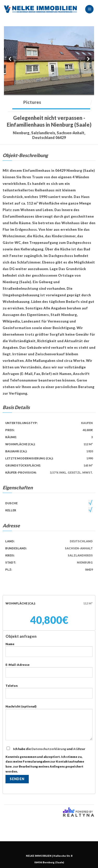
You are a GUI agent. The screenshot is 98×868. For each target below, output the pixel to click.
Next (88, 58)
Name (49, 652)
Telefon (49, 693)
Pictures (32, 102)
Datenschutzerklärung (49, 749)
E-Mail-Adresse (49, 672)
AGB (77, 749)
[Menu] (89, 9)
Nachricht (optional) (49, 724)
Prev (10, 58)
